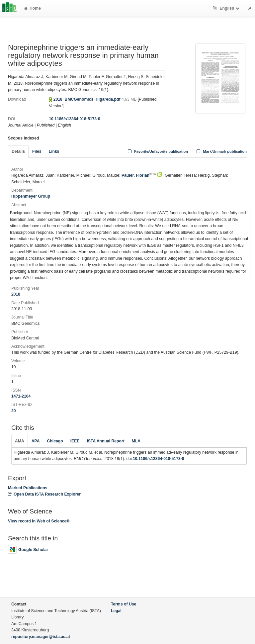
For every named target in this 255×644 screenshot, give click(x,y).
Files (37, 151)
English (227, 8)
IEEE (75, 441)
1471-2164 (21, 396)
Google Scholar (28, 550)
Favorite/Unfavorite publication (157, 151)
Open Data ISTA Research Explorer (44, 494)
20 (14, 411)
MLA (136, 441)
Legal (116, 611)
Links (54, 151)
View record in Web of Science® (39, 521)
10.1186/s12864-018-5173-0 (75, 119)
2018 (16, 294)
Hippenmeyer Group (31, 196)
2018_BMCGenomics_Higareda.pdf (87, 99)
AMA (20, 441)
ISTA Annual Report (105, 441)
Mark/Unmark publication (221, 151)
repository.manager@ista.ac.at (41, 637)
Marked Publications (28, 488)
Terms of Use (124, 604)
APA (36, 441)
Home (32, 8)
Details (18, 151)
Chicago (55, 441)
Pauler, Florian (139, 175)
